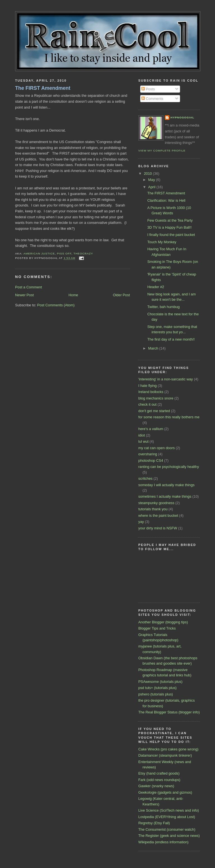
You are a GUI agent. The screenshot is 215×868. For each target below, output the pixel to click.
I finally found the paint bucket (171, 235)
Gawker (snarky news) (156, 786)
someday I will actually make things (166, 485)
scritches (145, 478)
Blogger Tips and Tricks (157, 628)
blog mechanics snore (156, 398)
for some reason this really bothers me (169, 417)
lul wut (143, 441)
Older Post (121, 295)
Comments (152, 99)
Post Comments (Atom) (56, 305)
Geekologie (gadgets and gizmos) (165, 792)
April (152, 187)
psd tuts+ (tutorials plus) (157, 688)
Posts (148, 89)
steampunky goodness (156, 503)
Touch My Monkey (162, 242)
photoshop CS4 (151, 461)
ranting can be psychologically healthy (169, 467)
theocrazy (83, 253)
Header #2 (156, 287)
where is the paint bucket (158, 515)
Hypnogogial (182, 117)
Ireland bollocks (151, 392)
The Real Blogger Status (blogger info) (169, 712)
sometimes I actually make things (165, 496)
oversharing (148, 454)
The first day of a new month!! (171, 339)
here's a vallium (151, 429)
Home (73, 295)
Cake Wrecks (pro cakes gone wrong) (168, 749)
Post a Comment (29, 287)
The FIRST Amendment (43, 88)
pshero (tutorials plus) (156, 694)
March (154, 348)
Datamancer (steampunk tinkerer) (165, 755)
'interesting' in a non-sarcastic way (166, 379)
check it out (147, 404)
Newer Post (24, 295)
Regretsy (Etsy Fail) (154, 823)
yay (141, 522)
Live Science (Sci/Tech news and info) (169, 810)
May (152, 180)
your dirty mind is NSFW (158, 528)
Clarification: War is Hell (166, 200)
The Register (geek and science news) (169, 836)
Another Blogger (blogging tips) (163, 622)
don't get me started (154, 411)
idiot (142, 435)
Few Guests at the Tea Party (170, 220)
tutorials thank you (153, 509)
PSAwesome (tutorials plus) (160, 682)
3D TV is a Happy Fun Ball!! (169, 227)
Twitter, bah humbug (163, 307)
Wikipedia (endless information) (163, 842)
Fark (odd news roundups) (159, 780)
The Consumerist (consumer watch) (167, 829)
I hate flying (148, 386)
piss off (64, 253)
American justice (39, 253)
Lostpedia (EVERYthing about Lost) (167, 817)
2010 (148, 174)
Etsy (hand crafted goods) (159, 773)
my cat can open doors (156, 448)
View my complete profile (162, 151)
